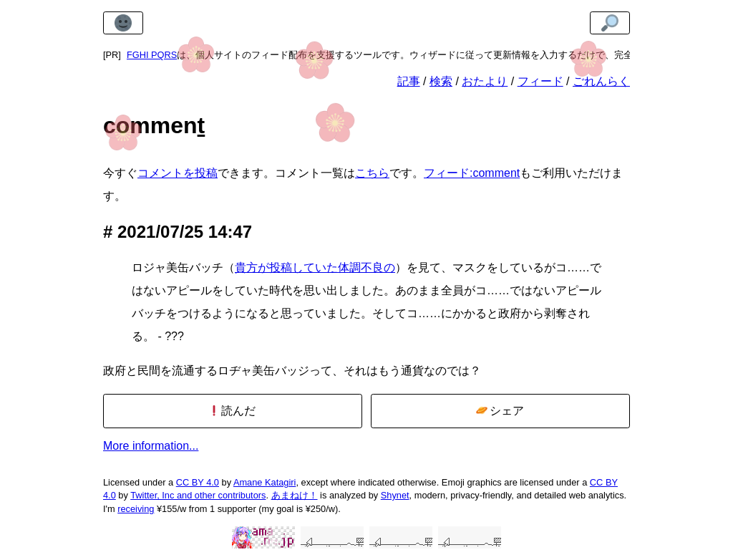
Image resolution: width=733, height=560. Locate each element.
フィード (540, 81)
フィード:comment (472, 173)
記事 (409, 81)
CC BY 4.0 (198, 482)
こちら (372, 173)
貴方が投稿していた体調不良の (315, 267)
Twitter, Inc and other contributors (198, 495)
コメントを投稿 (178, 173)
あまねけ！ (295, 495)
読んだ (232, 411)
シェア (500, 411)
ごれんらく (601, 81)
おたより (485, 81)
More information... (151, 446)
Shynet (395, 495)
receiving (136, 509)
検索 (441, 81)
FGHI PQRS (152, 55)
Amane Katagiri (265, 482)
